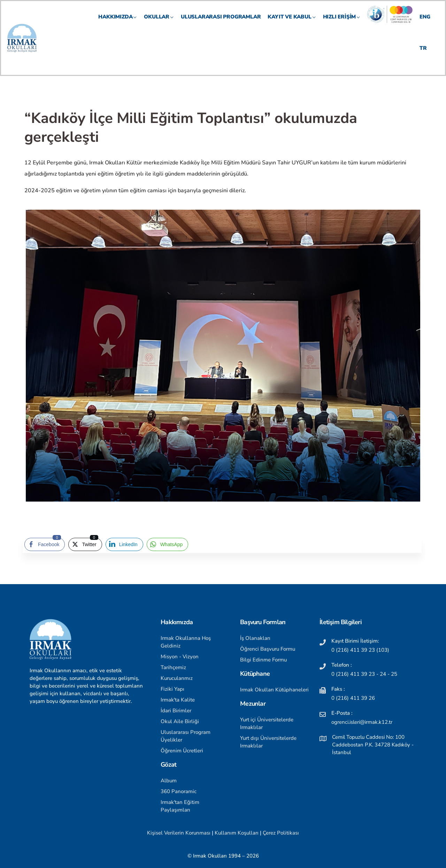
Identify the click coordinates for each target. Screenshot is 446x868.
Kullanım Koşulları (237, 833)
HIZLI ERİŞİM (342, 23)
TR (423, 54)
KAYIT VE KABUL (292, 23)
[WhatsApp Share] (168, 544)
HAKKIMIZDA (118, 23)
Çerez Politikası (281, 833)
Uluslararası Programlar (221, 23)
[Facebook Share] (45, 544)
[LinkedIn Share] (124, 544)
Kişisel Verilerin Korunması (179, 833)
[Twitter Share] (85, 544)
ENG (425, 23)
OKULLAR (159, 23)
